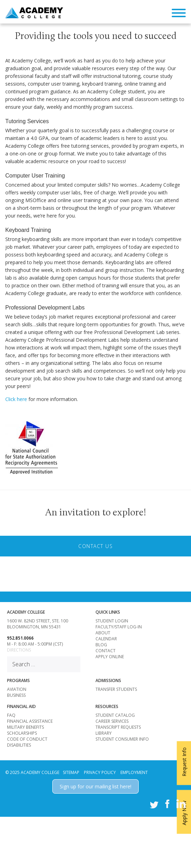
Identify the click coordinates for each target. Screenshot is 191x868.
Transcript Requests (118, 727)
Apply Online (110, 657)
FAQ (11, 715)
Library (104, 733)
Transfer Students (116, 689)
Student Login (112, 621)
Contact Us (95, 546)
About (103, 633)
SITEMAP (71, 772)
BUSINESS (16, 695)
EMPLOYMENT (134, 772)
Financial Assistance (30, 721)
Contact (106, 651)
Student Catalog (115, 715)
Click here (16, 399)
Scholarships (22, 733)
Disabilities (19, 745)
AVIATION (17, 689)
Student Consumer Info (122, 739)
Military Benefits (25, 727)
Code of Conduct (27, 739)
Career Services (112, 721)
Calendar (106, 639)
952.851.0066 (20, 638)
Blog (101, 645)
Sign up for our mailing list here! (95, 786)
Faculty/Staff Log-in (119, 627)
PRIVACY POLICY (100, 772)
